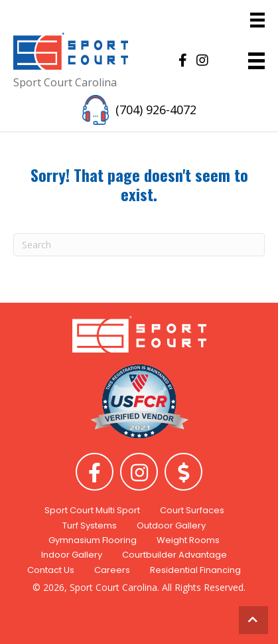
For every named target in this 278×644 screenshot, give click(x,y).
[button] (182, 60)
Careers (112, 570)
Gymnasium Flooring (93, 540)
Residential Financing (195, 570)
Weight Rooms (188, 540)
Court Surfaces (192, 510)
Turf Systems (90, 525)
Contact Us (51, 570)
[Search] (139, 245)
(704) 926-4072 (156, 110)
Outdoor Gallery (171, 525)
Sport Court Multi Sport (92, 510)
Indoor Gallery (72, 555)
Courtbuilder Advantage (174, 555)
